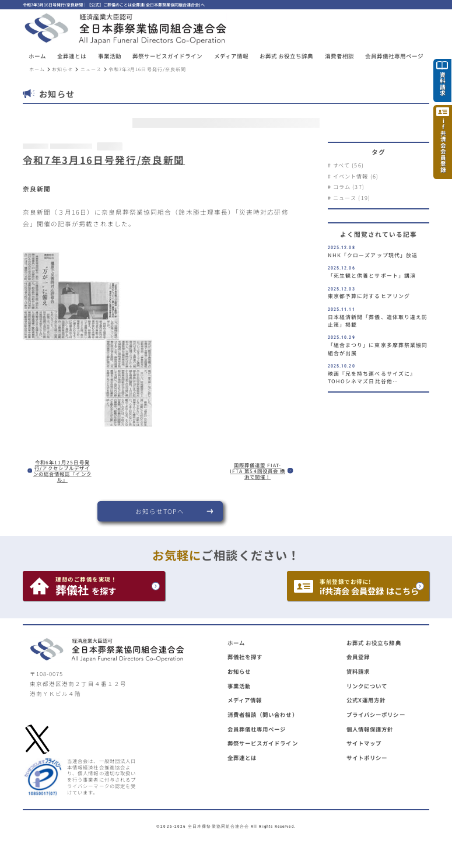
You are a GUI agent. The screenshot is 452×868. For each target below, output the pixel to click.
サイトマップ (364, 743)
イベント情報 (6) (356, 176)
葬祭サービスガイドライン (263, 743)
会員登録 (358, 657)
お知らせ (62, 69)
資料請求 (358, 671)
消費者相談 (339, 56)
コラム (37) (349, 187)
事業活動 (239, 686)
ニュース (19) (352, 198)
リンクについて (367, 686)
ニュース (91, 69)
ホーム (37, 56)
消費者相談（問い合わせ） (263, 715)
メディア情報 (231, 56)
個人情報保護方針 (370, 729)
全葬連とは (242, 758)
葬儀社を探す (245, 657)
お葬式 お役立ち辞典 (286, 56)
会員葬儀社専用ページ (257, 729)
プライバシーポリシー (376, 715)
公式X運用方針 (366, 700)
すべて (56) (348, 165)
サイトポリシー (367, 758)
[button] (72, 56)
